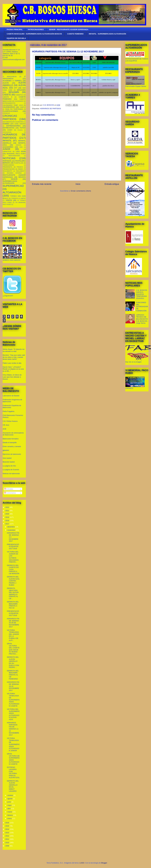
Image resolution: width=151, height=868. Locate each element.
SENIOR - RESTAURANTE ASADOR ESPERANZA (69, 30)
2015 (8, 826)
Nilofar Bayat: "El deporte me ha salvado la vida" (14, 350)
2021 (8, 511)
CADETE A (20, 95)
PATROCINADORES (36, 30)
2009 (8, 846)
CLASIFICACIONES (10, 111)
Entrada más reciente (42, 184)
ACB (5, 429)
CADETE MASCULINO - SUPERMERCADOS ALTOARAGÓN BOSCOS (34, 34)
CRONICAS (6, 113)
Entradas (9, 489)
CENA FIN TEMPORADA (14, 109)
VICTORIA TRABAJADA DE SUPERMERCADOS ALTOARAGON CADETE (13, 700)
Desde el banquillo (10, 443)
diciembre (11, 527)
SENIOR (14, 179)
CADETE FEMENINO (75, 34)
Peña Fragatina (9, 411)
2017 (8, 524)
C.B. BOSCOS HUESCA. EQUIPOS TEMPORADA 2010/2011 (142, 294)
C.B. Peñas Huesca (10, 421)
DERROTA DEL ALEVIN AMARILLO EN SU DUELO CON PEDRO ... (13, 662)
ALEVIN (6, 83)
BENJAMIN (21, 90)
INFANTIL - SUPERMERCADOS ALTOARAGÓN (107, 34)
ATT (16, 88)
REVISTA (22, 177)
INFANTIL (7, 141)
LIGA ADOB (21, 151)
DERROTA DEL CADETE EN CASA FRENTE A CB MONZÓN (13, 569)
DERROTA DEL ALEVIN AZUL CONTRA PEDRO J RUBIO (13, 581)
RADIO (21, 169)
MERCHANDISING (14, 156)
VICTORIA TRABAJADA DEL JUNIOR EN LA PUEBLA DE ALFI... (13, 635)
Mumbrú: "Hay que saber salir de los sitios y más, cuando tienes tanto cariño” (14, 357)
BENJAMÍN (14, 92)
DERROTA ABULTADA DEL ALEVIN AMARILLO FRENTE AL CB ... (13, 593)
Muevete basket (9, 462)
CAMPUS (23, 107)
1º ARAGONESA (10, 76)
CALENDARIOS (9, 107)
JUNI (21, 147)
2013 (8, 833)
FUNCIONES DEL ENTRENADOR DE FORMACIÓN (142, 307)
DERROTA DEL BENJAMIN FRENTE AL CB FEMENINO (13, 675)
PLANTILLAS (19, 163)
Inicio (78, 184)
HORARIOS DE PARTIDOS (51, 109)
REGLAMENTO (8, 171)
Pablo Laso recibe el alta (12, 363)
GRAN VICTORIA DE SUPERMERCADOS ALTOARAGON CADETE (13, 759)
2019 (8, 517)
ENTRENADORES (13, 126)
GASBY (10, 130)
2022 (8, 507)
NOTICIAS (9, 158)
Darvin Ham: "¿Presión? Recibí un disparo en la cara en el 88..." (13, 369)
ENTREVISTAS (9, 128)
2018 (8, 520)
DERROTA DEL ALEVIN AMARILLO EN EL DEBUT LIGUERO (13, 786)
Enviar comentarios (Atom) (81, 191)
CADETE (7, 95)
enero (10, 818)
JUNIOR (7, 149)
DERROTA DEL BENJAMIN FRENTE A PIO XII (13, 605)
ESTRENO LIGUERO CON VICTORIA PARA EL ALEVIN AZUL (13, 772)
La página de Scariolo (11, 470)
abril (9, 809)
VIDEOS (9, 200)
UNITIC (23, 198)
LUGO (82, 863)
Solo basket (7, 458)
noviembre (11, 530)
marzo (10, 812)
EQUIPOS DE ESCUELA (16, 38)
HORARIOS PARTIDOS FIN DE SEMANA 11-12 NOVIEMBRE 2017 (13, 729)
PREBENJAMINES (8, 165)
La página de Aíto (9, 466)
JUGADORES (8, 147)
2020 (8, 514)
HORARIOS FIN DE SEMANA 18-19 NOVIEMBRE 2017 (13, 686)
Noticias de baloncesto (11, 474)
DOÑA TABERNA (20, 124)
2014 (8, 829)
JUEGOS (18, 145)
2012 (8, 836)
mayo (10, 805)
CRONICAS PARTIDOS (10, 117)
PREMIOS (20, 167)
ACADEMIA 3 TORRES (12, 81)
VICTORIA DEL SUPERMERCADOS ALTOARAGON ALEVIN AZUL (13, 714)
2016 (8, 823)
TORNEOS (15, 198)
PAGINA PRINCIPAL (15, 30)
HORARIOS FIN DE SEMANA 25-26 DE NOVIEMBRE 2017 (13, 623)
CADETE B (8, 97)
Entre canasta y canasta (12, 446)
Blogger (104, 863)
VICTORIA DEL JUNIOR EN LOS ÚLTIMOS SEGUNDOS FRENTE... (13, 557)
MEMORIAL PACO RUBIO (16, 154)
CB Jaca (6, 425)
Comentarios (10, 493)
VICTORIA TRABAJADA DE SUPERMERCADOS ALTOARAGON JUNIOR (13, 744)
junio (9, 802)
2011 (8, 839)
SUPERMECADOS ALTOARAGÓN (10, 182)
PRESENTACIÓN (9, 169)
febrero (10, 815)
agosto (10, 799)
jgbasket (6, 450)
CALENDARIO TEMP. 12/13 (13, 105)
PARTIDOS (7, 161)
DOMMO (6, 124)
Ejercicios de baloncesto (12, 454)
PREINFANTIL (8, 167)
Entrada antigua (112, 184)
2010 (8, 843)
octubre (10, 795)
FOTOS (23, 128)
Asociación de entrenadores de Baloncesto (13, 434)
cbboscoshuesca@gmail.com (14, 59)
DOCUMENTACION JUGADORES (13, 122)
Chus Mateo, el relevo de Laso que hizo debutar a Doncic (12, 377)
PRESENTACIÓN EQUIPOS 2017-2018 (13, 546)
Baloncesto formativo (11, 439)
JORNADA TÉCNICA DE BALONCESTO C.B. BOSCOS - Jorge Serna (142, 319)
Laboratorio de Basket (11, 396)
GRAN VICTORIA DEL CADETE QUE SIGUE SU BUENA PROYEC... (13, 649)
